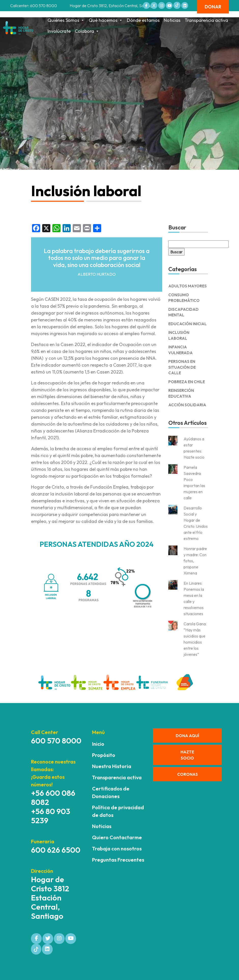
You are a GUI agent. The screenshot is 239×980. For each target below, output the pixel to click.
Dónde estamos (143, 20)
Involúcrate (59, 31)
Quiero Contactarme (117, 837)
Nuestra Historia (112, 766)
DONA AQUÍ (187, 736)
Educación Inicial (188, 324)
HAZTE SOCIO (187, 755)
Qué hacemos (106, 20)
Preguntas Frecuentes (118, 860)
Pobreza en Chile (187, 382)
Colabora (87, 31)
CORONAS (188, 774)
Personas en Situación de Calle (182, 367)
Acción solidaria (187, 405)
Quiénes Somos (66, 20)
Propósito (104, 755)
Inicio (98, 744)
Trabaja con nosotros (117, 849)
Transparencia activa (206, 20)
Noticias (172, 20)
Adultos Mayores (188, 286)
